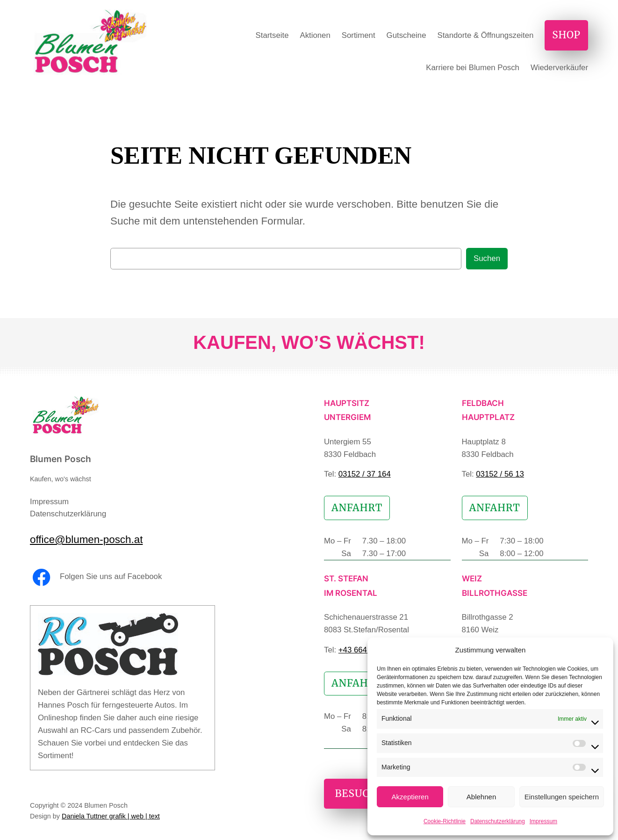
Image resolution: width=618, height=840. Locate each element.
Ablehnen (481, 797)
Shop (566, 35)
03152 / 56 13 (500, 474)
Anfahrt (357, 508)
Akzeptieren (410, 797)
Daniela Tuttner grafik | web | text (111, 816)
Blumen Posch (61, 459)
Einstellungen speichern (562, 797)
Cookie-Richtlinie (445, 821)
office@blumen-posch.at (86, 539)
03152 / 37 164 (365, 474)
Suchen (487, 258)
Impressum (543, 821)
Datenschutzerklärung (498, 821)
